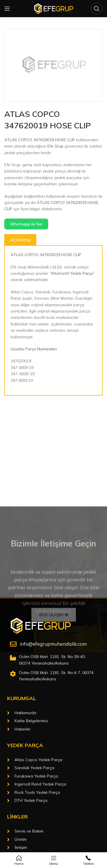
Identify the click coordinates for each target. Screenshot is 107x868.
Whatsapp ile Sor (26, 224)
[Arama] (97, 9)
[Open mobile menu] (7, 9)
